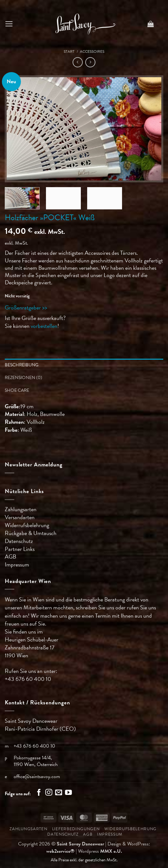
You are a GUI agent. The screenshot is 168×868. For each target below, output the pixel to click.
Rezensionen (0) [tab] (23, 378)
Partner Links (20, 549)
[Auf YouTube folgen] (68, 793)
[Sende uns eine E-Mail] (59, 793)
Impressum (17, 564)
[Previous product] (90, 62)
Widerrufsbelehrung (27, 525)
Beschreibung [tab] (22, 365)
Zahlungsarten (21, 509)
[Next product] (78, 62)
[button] (9, 24)
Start (69, 51)
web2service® (60, 851)
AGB (10, 556)
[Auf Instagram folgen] (49, 793)
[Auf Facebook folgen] (39, 793)
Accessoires (92, 51)
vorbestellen (44, 326)
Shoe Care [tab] (17, 390)
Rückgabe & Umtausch (31, 533)
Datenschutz (19, 541)
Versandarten (20, 517)
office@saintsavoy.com (37, 776)
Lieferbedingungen (76, 829)
